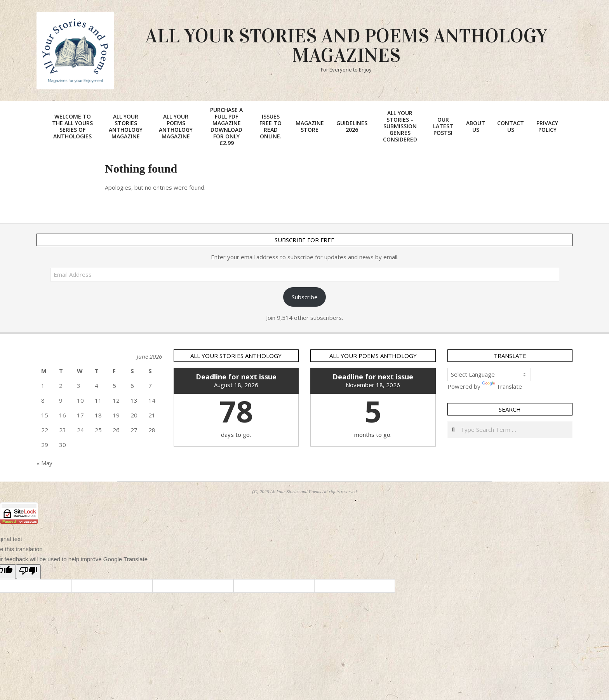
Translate (502, 386)
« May (44, 463)
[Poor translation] (28, 572)
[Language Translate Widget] (489, 374)
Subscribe (305, 297)
